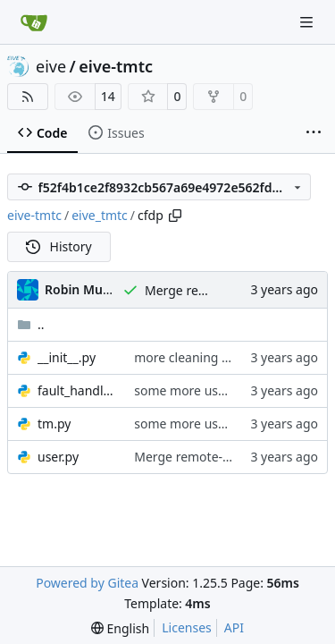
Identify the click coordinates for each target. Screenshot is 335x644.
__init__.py (67, 357)
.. (31, 324)
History (59, 246)
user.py (58, 457)
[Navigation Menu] (308, 22)
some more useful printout (213, 390)
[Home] (34, 22)
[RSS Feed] (28, 97)
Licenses (187, 627)
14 (108, 96)
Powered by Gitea (87, 583)
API (234, 627)
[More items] (314, 133)
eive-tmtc (116, 66)
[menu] (120, 628)
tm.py (54, 424)
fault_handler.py (77, 390)
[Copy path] (175, 216)
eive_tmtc (100, 215)
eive (51, 66)
